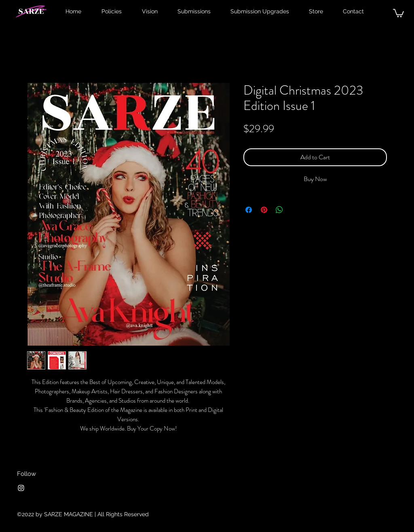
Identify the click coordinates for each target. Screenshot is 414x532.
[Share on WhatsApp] (279, 210)
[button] (398, 13)
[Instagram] (21, 488)
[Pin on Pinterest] (264, 210)
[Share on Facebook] (249, 210)
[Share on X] (295, 210)
